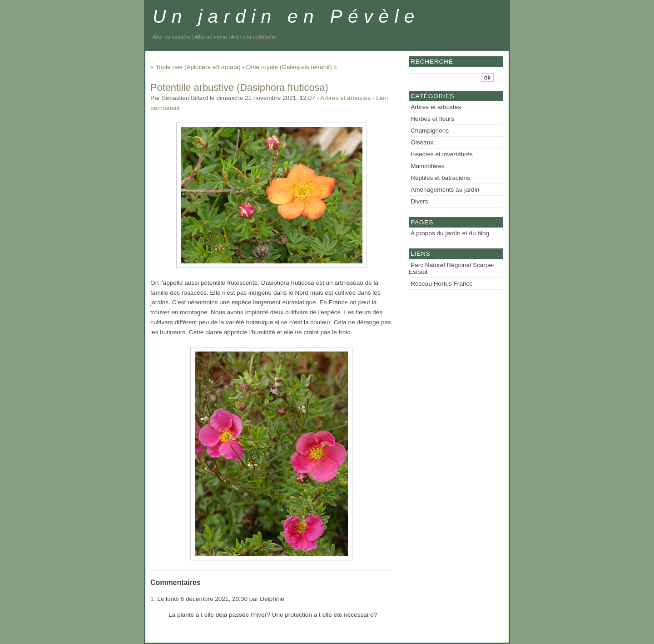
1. (153, 599)
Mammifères (428, 166)
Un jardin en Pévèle (286, 16)
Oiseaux (422, 142)
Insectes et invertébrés (442, 154)
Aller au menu (211, 37)
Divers (419, 201)
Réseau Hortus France (442, 284)
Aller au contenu (171, 37)
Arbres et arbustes (345, 98)
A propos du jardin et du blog (450, 233)
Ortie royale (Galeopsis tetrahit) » (292, 67)
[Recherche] (444, 77)
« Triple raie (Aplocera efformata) (195, 67)
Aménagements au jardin (445, 190)
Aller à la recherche (253, 37)
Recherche (432, 62)
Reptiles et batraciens (440, 178)
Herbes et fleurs (432, 119)
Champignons (430, 131)
